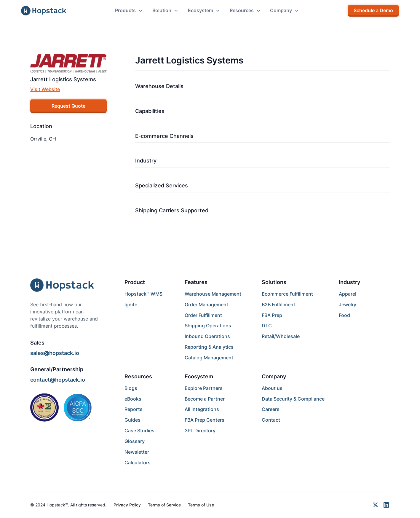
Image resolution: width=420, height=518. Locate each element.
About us (272, 388)
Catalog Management (209, 358)
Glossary (135, 441)
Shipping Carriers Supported (172, 210)
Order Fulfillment (203, 315)
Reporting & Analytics (209, 347)
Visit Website (45, 89)
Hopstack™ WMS (143, 294)
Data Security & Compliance (293, 399)
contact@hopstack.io (58, 380)
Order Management (206, 305)
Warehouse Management (213, 294)
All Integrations (202, 409)
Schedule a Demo (373, 11)
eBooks (133, 399)
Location (41, 126)
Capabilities (150, 111)
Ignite (131, 305)
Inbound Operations (207, 336)
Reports (134, 409)
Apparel (348, 294)
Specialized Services (162, 185)
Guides (132, 420)
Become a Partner (205, 399)
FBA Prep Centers (205, 420)
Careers (271, 409)
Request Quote (68, 106)
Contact (271, 420)
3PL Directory (200, 431)
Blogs (131, 388)
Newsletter (137, 452)
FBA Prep (272, 315)
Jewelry (348, 305)
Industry (146, 161)
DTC (267, 326)
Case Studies (139, 431)
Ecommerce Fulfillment (287, 294)
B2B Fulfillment (278, 305)
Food (344, 315)
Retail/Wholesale (281, 336)
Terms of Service (164, 505)
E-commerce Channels (164, 136)
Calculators (138, 463)
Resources (138, 376)
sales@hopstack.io (55, 353)
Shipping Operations (208, 326)
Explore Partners (204, 388)
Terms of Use (201, 505)
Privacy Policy (127, 505)
